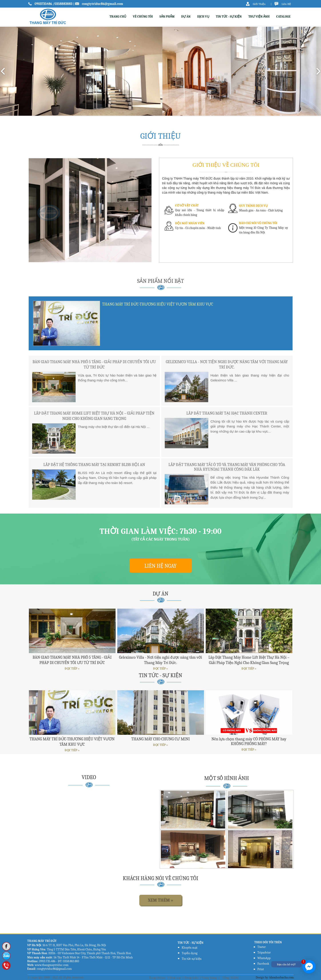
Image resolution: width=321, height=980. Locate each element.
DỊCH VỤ (203, 17)
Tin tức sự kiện (192, 959)
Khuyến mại (190, 948)
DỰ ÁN (186, 17)
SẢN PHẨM (167, 17)
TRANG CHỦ (118, 17)
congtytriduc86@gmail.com (102, 4)
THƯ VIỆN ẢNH (259, 17)
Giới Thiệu (259, 4)
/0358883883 (63, 4)
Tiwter (262, 947)
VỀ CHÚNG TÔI (143, 17)
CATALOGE (283, 17)
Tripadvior (264, 953)
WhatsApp (264, 958)
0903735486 (44, 4)
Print (261, 969)
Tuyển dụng (190, 953)
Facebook (263, 964)
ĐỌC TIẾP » (72, 669)
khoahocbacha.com (282, 977)
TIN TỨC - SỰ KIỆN (229, 17)
